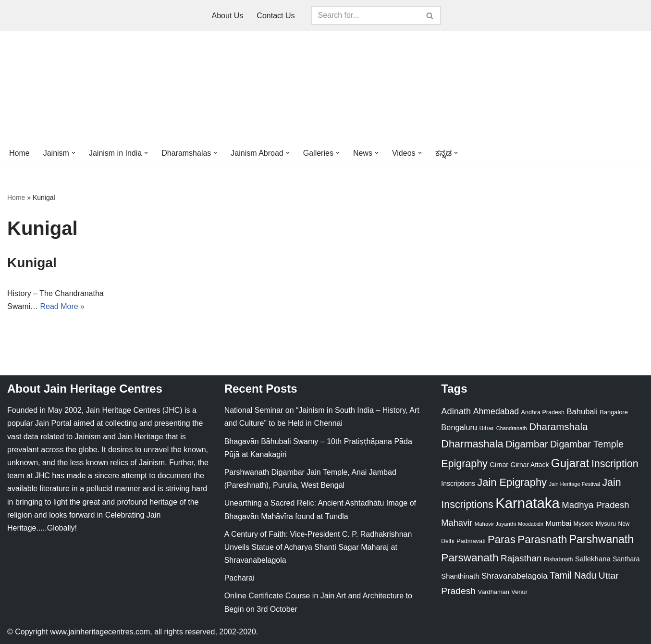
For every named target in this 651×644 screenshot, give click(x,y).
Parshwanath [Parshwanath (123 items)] (602, 539)
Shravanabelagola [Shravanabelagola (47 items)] (515, 576)
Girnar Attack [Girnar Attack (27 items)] (529, 465)
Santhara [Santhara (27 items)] (626, 559)
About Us (228, 16)
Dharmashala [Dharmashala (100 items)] (472, 444)
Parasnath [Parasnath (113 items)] (542, 539)
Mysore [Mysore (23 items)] (584, 524)
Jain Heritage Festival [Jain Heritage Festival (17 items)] (574, 484)
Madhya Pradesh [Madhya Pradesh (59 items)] (595, 505)
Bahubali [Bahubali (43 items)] (582, 412)
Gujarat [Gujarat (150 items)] (570, 463)
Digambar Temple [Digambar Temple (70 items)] (587, 444)
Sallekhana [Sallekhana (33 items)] (593, 559)
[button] (74, 153)
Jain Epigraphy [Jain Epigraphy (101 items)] (512, 482)
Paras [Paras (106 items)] (502, 539)
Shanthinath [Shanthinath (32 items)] (460, 576)
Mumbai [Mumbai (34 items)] (558, 523)
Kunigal (32, 263)
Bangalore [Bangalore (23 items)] (614, 412)
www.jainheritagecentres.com (100, 632)
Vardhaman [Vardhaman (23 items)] (494, 592)
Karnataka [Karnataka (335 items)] (528, 503)
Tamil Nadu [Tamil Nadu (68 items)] (573, 575)
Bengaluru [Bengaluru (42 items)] (459, 427)
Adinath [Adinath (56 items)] (456, 411)
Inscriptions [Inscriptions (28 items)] (458, 483)
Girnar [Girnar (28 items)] (499, 465)
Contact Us (276, 16)
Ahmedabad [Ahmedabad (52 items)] (496, 411)
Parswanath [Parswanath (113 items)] (470, 558)
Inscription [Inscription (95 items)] (615, 464)
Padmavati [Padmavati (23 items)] (471, 541)
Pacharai (240, 578)
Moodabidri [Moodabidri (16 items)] (531, 524)
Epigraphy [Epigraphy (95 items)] (464, 464)
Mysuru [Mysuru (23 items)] (606, 524)
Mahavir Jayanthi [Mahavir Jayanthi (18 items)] (495, 524)
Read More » (62, 306)
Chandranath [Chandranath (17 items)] (512, 428)
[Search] (365, 15)
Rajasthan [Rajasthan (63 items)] (521, 558)
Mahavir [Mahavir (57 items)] (457, 523)
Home (19, 153)
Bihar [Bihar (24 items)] (487, 428)
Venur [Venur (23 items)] (519, 592)
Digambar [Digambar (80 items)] (527, 444)
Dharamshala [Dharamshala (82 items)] (558, 427)
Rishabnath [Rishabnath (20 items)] (558, 559)
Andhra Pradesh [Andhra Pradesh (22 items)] (543, 412)
